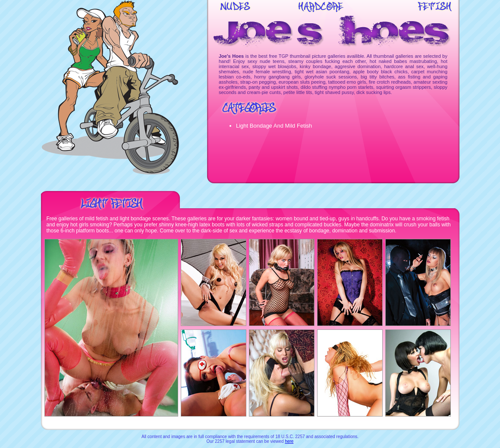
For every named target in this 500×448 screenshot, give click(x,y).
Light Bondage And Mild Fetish (274, 126)
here (289, 441)
